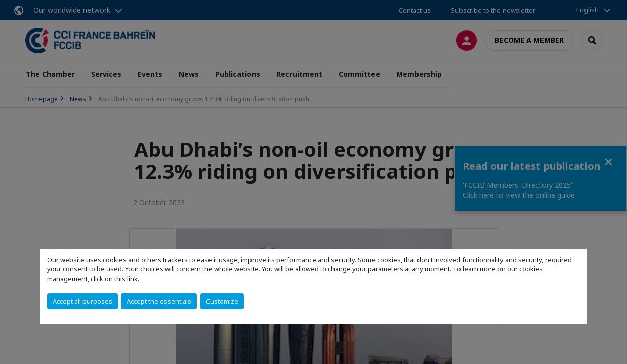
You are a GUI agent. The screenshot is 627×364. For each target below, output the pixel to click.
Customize (222, 301)
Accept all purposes (82, 301)
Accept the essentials (159, 301)
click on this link (114, 279)
